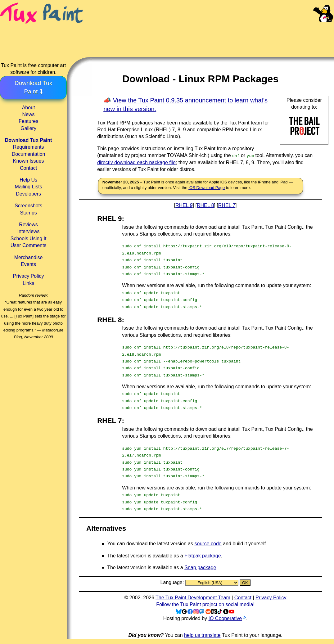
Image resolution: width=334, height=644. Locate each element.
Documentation (29, 154)
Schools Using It (29, 239)
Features (28, 121)
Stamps (28, 213)
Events (28, 264)
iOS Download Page (207, 188)
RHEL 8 (205, 205)
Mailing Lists (29, 187)
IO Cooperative (225, 618)
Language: (173, 582)
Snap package (200, 567)
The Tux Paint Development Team (193, 598)
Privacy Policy (29, 276)
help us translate (202, 635)
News (29, 114)
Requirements (29, 147)
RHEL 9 (184, 205)
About (29, 108)
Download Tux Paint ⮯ (34, 87)
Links (28, 283)
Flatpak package (203, 556)
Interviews (29, 231)
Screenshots (28, 206)
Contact (28, 168)
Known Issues (29, 161)
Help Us (28, 180)
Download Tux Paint (29, 140)
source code (208, 544)
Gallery (28, 128)
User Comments (29, 245)
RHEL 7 (227, 205)
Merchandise (29, 257)
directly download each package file (136, 162)
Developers (28, 194)
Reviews (28, 225)
